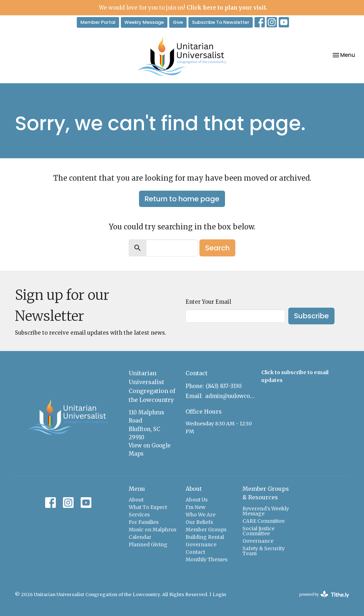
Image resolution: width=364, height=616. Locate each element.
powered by (324, 594)
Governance (201, 545)
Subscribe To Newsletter (221, 22)
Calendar (140, 537)
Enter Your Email (208, 302)
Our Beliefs (199, 522)
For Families (144, 522)
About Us (197, 500)
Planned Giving (148, 545)
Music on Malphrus (152, 530)
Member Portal (98, 22)
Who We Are (200, 515)
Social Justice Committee (258, 531)
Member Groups (206, 530)
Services (139, 515)
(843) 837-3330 (224, 386)
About (136, 500)
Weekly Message (144, 22)
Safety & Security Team (264, 551)
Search (217, 248)
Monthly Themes (207, 559)
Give (178, 22)
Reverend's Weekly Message (266, 511)
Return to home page (182, 199)
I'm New (196, 507)
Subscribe (311, 316)
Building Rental (205, 537)
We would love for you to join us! (183, 8)
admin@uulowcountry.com (230, 396)
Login (219, 594)
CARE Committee (264, 521)
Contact (195, 552)
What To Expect (148, 507)
